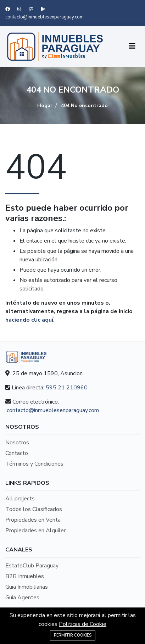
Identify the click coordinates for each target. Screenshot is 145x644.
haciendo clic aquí (29, 320)
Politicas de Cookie (83, 624)
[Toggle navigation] (132, 46)
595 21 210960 (67, 388)
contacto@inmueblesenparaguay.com (44, 17)
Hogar (45, 106)
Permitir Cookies (73, 635)
